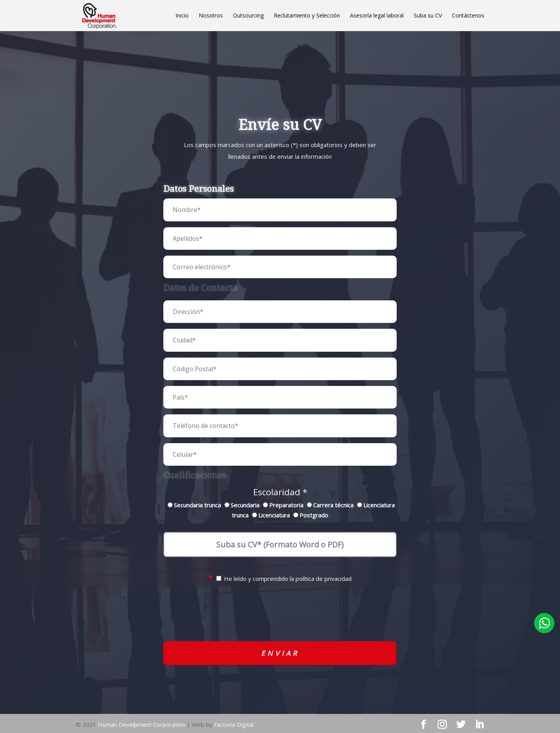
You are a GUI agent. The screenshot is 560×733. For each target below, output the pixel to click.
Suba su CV (428, 16)
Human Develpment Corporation (142, 724)
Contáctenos (468, 16)
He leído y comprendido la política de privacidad (280, 579)
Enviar (280, 653)
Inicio (182, 16)
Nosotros (211, 16)
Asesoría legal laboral (377, 16)
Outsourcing (248, 16)
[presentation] (280, 618)
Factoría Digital (234, 724)
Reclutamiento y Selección (307, 16)
